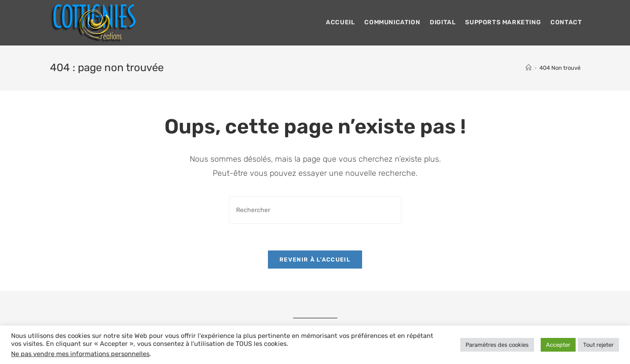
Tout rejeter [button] (598, 345)
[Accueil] (529, 68)
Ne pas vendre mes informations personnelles (80, 354)
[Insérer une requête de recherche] (315, 210)
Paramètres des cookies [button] (497, 345)
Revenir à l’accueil (315, 260)
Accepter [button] (558, 345)
